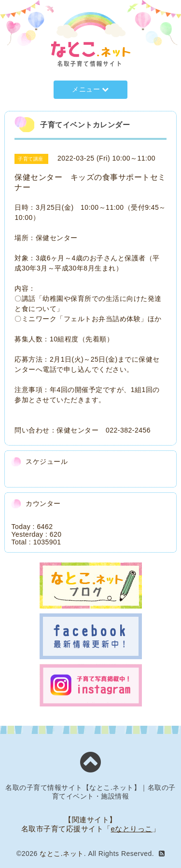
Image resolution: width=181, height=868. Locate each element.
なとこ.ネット (62, 854)
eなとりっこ (132, 829)
